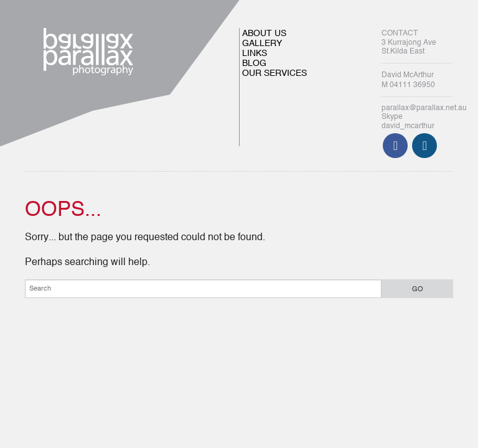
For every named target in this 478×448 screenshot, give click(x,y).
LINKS (255, 54)
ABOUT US (264, 34)
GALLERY (262, 44)
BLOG (254, 63)
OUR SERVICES (274, 73)
